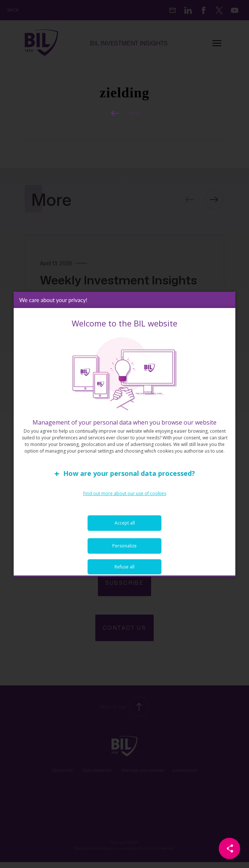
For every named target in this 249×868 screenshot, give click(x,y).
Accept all (125, 523)
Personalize (124, 546)
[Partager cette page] (229, 848)
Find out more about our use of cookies (125, 493)
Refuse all (124, 567)
